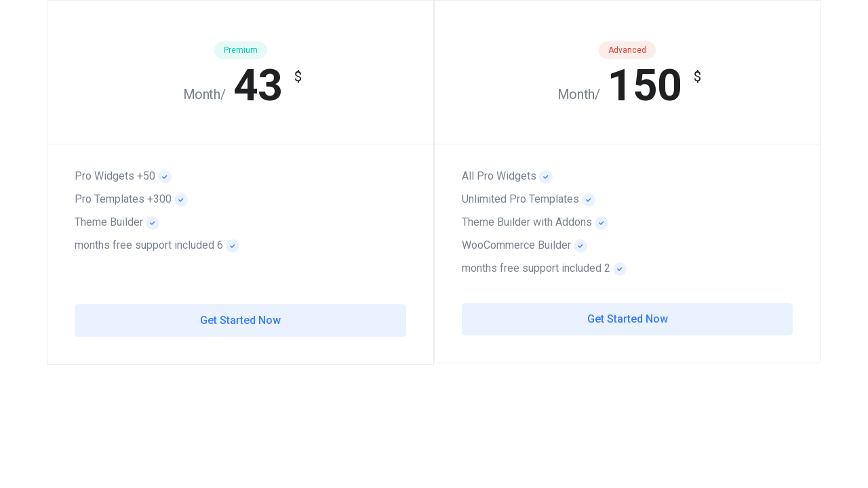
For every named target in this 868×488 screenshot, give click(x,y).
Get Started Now (628, 319)
